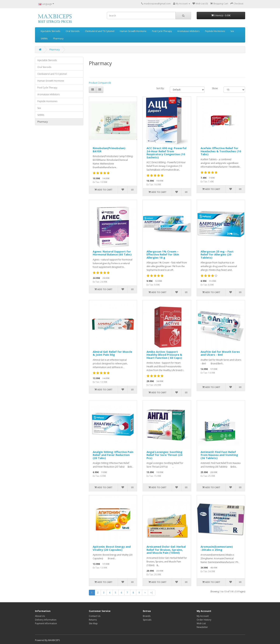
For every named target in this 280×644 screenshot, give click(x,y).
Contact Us (95, 616)
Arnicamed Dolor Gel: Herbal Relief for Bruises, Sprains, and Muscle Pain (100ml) (166, 550)
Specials (147, 620)
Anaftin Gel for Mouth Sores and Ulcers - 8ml (220, 353)
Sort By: (160, 88)
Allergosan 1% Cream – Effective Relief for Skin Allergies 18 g (163, 254)
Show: (215, 88)
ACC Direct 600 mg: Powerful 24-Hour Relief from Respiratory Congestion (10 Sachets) (166, 153)
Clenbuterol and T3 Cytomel (100, 31)
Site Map (93, 623)
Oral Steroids (73, 31)
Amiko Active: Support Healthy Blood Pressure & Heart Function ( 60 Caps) (164, 355)
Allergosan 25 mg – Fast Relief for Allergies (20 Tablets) (217, 254)
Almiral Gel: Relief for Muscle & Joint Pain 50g (112, 353)
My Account (203, 616)
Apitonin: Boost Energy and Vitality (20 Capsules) (112, 548)
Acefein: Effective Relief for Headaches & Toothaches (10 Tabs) (221, 151)
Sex (232, 31)
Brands (147, 616)
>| (152, 593)
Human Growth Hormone (133, 31)
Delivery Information (46, 620)
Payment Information (46, 623)
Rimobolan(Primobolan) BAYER (109, 150)
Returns (93, 620)
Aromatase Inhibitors (188, 31)
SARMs (44, 38)
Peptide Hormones (215, 31)
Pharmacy (58, 38)
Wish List (201, 623)
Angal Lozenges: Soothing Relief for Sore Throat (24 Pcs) (164, 455)
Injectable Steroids (50, 31)
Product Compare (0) (100, 83)
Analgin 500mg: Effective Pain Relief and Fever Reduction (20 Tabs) (113, 455)
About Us (40, 616)
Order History (204, 620)
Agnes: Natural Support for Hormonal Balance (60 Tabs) (112, 253)
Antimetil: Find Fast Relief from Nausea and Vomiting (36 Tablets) (219, 455)
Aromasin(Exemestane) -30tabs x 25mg (217, 548)
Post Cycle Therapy (162, 31)
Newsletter (202, 627)
